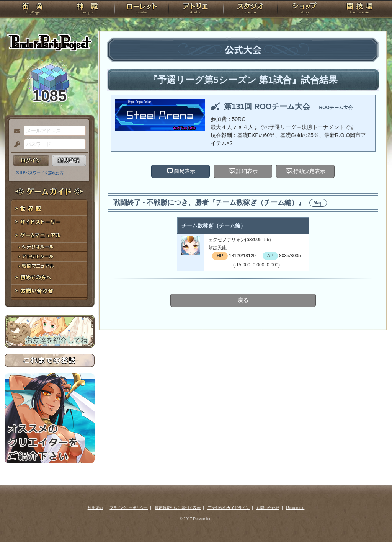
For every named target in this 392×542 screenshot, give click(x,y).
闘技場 (360, 10)
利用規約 (95, 508)
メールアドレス (15, 131)
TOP (32, 10)
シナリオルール (50, 247)
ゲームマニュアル (50, 236)
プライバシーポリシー (129, 508)
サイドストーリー (50, 222)
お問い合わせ (50, 291)
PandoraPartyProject (50, 42)
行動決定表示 (309, 171)
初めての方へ (50, 278)
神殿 (87, 10)
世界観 (50, 209)
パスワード (15, 145)
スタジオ (250, 10)
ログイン (31, 160)
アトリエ (196, 10)
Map (318, 203)
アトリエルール (50, 257)
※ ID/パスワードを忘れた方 (40, 173)
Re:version (296, 508)
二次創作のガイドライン (229, 508)
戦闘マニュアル (50, 266)
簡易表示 (185, 171)
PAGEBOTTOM (373, 521)
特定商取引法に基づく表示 (178, 508)
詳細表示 (247, 171)
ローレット (142, 10)
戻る (243, 300)
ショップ (305, 10)
